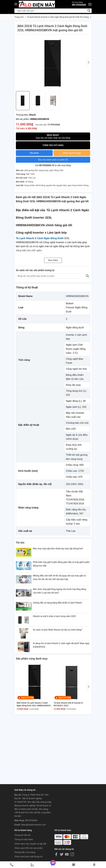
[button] (88, 62)
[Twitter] (62, 854)
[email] (74, 865)
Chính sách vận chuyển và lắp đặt (30, 844)
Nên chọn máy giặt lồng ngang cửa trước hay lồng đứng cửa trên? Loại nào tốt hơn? (60, 591)
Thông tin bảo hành (24, 839)
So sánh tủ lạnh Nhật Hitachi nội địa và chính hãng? (58, 630)
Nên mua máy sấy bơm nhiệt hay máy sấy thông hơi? (58, 549)
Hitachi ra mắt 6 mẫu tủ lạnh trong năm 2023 (54, 616)
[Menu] (16, 4)
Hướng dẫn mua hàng (25, 852)
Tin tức (20, 543)
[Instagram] (72, 854)
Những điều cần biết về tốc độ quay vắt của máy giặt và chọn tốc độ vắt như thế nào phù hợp (59, 577)
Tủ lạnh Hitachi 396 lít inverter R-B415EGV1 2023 (69, 704)
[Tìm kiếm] (89, 11)
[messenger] (53, 865)
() (53, 160)
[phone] (12, 865)
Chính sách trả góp (72, 153)
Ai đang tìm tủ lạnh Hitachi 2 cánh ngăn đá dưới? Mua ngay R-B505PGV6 (61, 645)
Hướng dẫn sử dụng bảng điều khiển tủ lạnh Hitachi (57, 603)
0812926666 (79, 4)
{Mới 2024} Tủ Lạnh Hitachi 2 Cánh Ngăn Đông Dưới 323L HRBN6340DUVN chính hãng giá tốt (34, 704)
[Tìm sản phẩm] (53, 11)
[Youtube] (67, 854)
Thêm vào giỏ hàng (53, 145)
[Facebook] (56, 854)
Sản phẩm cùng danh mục (32, 659)
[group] (53, 64)
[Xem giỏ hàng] (90, 4)
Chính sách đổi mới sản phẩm (29, 848)
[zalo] (32, 865)
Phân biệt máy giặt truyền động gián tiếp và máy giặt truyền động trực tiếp (61, 564)
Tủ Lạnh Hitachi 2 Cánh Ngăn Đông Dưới (40, 238)
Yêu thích (34, 153)
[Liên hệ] (94, 865)
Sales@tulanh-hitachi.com (33, 825)
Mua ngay (53, 136)
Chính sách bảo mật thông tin (29, 857)
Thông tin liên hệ (22, 835)
